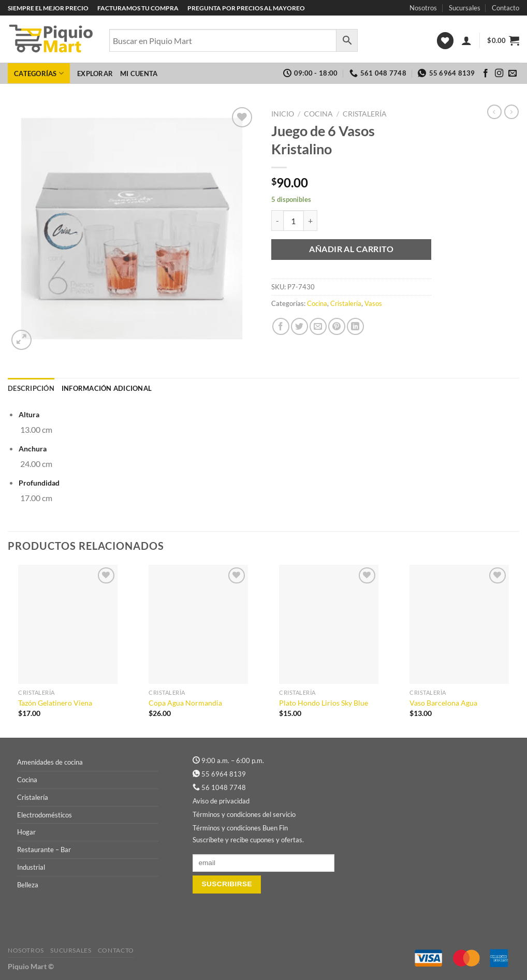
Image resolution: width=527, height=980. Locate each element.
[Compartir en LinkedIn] (355, 326)
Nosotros (423, 8)
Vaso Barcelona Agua (443, 703)
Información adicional (107, 388)
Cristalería (365, 114)
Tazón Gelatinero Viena (55, 703)
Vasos (373, 303)
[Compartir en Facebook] (281, 326)
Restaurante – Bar (44, 850)
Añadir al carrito (351, 249)
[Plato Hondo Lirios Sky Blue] (329, 624)
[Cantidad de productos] (294, 221)
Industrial (31, 867)
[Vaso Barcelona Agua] (459, 624)
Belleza (28, 885)
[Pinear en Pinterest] (337, 326)
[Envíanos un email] (513, 74)
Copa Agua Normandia (185, 703)
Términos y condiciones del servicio (244, 814)
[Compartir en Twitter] (299, 326)
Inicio (283, 114)
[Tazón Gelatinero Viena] (68, 624)
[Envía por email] (318, 326)
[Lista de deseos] (445, 41)
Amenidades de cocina (50, 762)
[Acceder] (466, 40)
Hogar (26, 832)
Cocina (318, 114)
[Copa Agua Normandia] (198, 624)
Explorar (95, 74)
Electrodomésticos (45, 815)
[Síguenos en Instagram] (499, 74)
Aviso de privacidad (221, 801)
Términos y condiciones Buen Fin (240, 828)
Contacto (506, 8)
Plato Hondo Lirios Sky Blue (324, 703)
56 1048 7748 (224, 787)
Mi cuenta (139, 74)
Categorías (39, 73)
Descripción (31, 388)
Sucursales (465, 8)
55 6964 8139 (224, 774)
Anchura (33, 449)
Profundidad (39, 483)
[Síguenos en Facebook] (486, 74)
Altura (29, 414)
